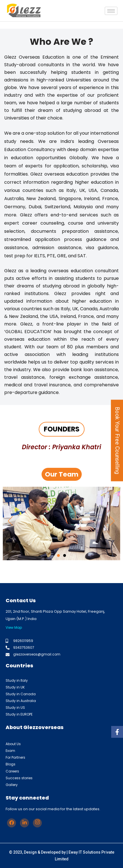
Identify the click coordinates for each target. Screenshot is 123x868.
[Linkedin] (24, 823)
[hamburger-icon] (111, 11)
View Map (14, 627)
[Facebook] (12, 823)
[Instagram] (37, 823)
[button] (11, 521)
